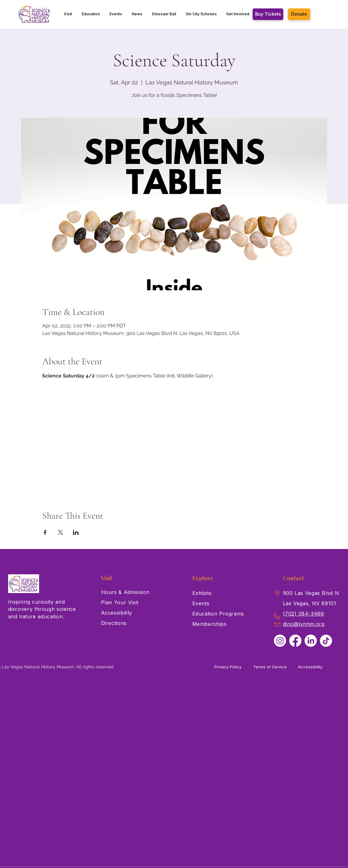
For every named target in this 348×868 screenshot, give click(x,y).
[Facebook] (295, 641)
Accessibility (310, 667)
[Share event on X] (61, 532)
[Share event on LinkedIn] (76, 532)
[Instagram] (280, 641)
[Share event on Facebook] (45, 532)
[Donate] (299, 14)
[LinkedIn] (311, 641)
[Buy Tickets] (268, 14)
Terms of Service (270, 667)
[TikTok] (326, 641)
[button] (68, 14)
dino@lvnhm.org (304, 624)
